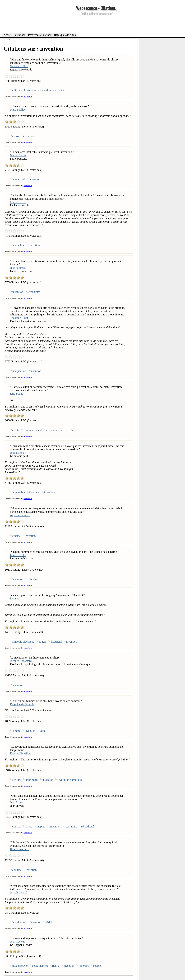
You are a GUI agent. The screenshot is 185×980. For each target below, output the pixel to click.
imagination (19, 371)
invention (45, 90)
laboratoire (71, 827)
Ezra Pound (17, 394)
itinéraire (84, 966)
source (97, 966)
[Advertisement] (96, 24)
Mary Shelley (18, 110)
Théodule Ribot (19, 318)
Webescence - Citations (96, 8)
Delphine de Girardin (22, 704)
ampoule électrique (23, 642)
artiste (16, 430)
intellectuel (19, 179)
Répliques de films (65, 35)
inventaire (30, 90)
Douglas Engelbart (21, 753)
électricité (56, 642)
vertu (43, 731)
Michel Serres (18, 155)
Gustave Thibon (19, 66)
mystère (60, 90)
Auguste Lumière (20, 515)
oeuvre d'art (68, 430)
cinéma (17, 536)
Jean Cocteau (18, 942)
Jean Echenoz (18, 802)
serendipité (34, 292)
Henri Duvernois (20, 849)
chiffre (16, 90)
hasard (29, 827)
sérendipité (88, 827)
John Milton (17, 453)
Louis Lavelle (18, 555)
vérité (49, 922)
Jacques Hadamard (21, 661)
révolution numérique (70, 780)
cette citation (28, 97)
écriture (17, 780)
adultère (17, 870)
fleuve (56, 966)
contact (17, 827)
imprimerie (32, 780)
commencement (33, 430)
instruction (18, 245)
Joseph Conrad (18, 893)
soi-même (33, 579)
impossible (19, 492)
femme (16, 731)
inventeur (34, 492)
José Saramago (19, 268)
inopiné (41, 827)
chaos (16, 136)
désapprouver (20, 966)
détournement (40, 966)
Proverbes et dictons (40, 35)
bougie (42, 642)
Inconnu (15, 598)
